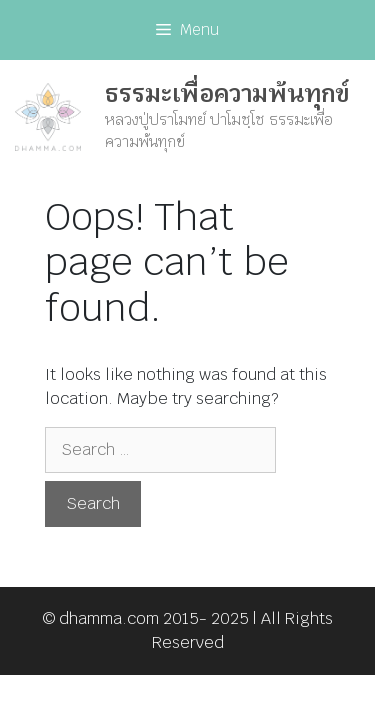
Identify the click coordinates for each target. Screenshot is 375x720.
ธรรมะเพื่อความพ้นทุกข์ (227, 93)
